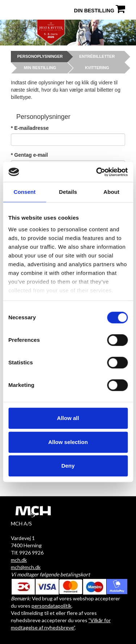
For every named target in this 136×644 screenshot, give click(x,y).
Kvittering (97, 68)
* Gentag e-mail (29, 155)
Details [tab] (68, 192)
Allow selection (68, 442)
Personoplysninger (40, 57)
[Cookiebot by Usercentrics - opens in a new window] (97, 172)
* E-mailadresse (30, 128)
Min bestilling (40, 68)
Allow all (68, 418)
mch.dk (19, 560)
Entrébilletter (97, 57)
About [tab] (111, 192)
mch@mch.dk (26, 567)
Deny (68, 466)
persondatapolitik (51, 606)
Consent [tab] (24, 192)
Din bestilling (100, 9)
